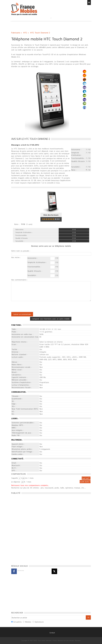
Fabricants (16, 33)
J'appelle (15, 478)
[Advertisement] (51, 22)
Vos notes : (16, 257)
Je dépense (16, 482)
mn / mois (29, 478)
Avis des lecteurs (51, 215)
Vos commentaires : (19, 280)
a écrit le (25, 145)
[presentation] (30, 307)
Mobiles (28, 622)
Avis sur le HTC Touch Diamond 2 (31, 139)
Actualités (18, 622)
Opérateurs (39, 622)
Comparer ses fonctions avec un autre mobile (51, 319)
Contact (52, 633)
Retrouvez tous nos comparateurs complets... (30, 485)
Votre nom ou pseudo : (21, 251)
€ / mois (28, 482)
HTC (25, 33)
